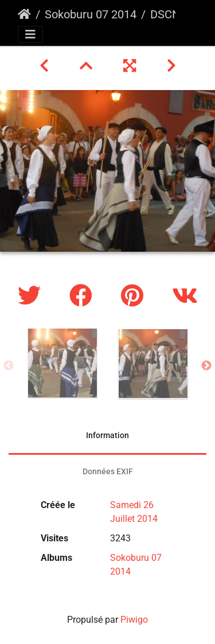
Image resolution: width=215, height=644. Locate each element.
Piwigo (134, 620)
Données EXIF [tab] (108, 471)
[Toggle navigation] (30, 34)
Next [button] (206, 366)
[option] (62, 363)
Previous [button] (9, 366)
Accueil (24, 14)
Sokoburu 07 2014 (91, 14)
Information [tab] (107, 435)
